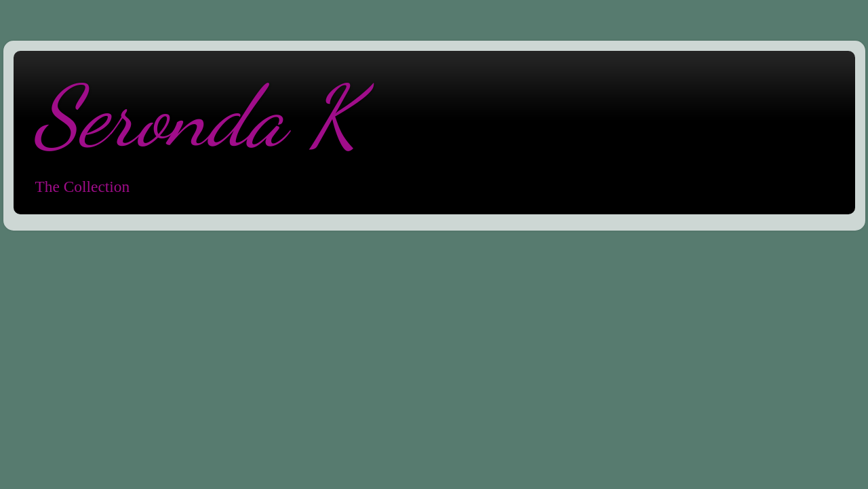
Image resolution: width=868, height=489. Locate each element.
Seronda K (196, 117)
